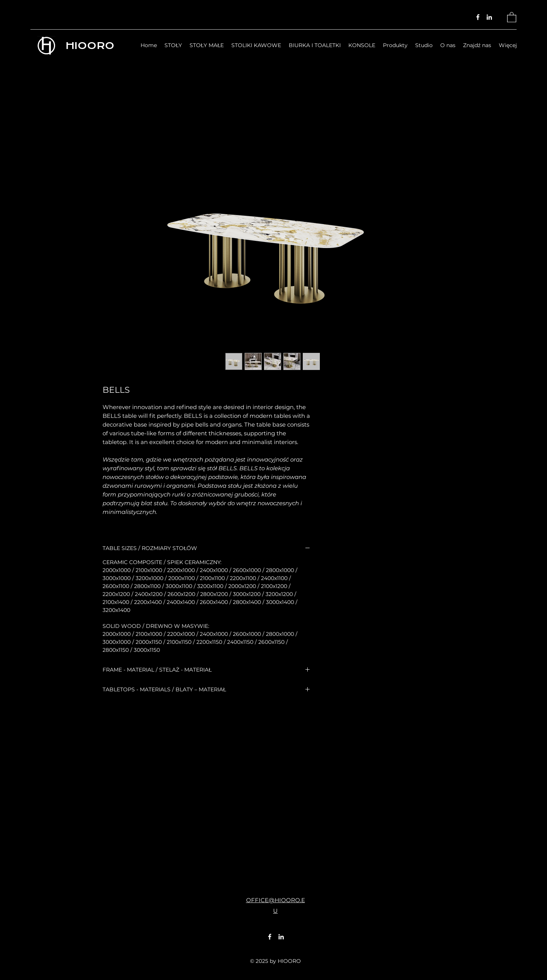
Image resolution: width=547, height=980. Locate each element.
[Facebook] (478, 17)
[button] (512, 17)
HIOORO (90, 46)
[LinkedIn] (489, 17)
